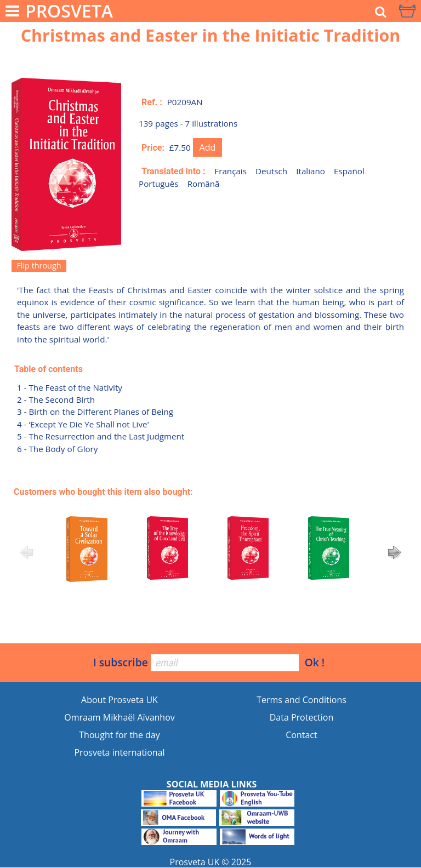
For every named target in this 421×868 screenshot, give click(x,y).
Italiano (311, 171)
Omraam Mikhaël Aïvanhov (120, 717)
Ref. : (152, 102)
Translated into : (173, 171)
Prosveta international (119, 752)
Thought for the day (119, 735)
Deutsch (271, 171)
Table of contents (49, 369)
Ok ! (315, 662)
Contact (301, 735)
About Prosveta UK (120, 700)
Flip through (39, 265)
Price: (153, 148)
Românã (204, 184)
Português (159, 184)
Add (208, 147)
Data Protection (302, 717)
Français (231, 171)
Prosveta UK (195, 862)
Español (349, 171)
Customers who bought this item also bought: (103, 492)
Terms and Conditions (301, 700)
